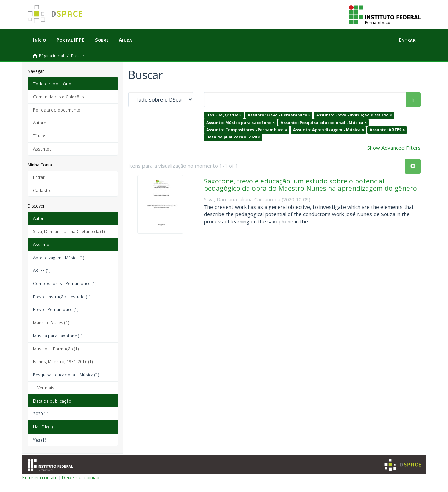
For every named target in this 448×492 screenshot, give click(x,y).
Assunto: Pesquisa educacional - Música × (324, 122)
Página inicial (52, 56)
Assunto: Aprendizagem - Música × (328, 130)
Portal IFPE (70, 40)
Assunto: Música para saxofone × (240, 122)
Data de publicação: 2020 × (233, 137)
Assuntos (42, 149)
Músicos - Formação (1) (56, 349)
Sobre (102, 40)
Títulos (40, 136)
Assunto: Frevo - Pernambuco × (279, 115)
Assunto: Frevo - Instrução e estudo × (354, 115)
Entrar (39, 177)
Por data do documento (57, 110)
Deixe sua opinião (81, 477)
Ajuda (125, 40)
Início (39, 40)
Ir (413, 99)
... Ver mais (44, 388)
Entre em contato (40, 477)
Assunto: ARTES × (387, 130)
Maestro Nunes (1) (51, 322)
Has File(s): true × (224, 115)
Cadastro (42, 190)
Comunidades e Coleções (59, 97)
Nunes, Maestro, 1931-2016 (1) (63, 361)
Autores (41, 123)
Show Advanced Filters (394, 148)
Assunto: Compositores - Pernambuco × (247, 130)
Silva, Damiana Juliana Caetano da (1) (69, 231)
